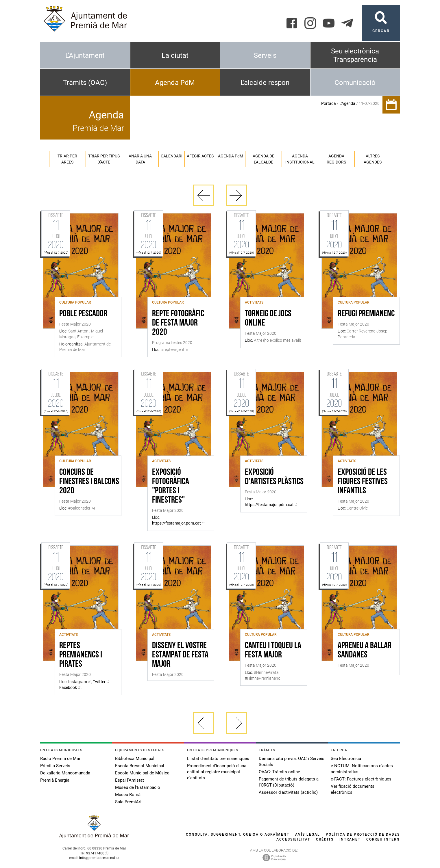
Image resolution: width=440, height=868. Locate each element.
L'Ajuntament (85, 55)
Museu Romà (128, 795)
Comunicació (355, 83)
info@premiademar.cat (97, 858)
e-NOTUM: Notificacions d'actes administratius (362, 769)
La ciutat (175, 55)
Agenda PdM (175, 83)
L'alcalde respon (265, 83)
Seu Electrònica (346, 759)
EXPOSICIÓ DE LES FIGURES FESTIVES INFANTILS (363, 482)
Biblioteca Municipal (135, 759)
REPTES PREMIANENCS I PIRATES (81, 655)
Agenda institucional (300, 159)
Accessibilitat (293, 839)
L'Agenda (347, 103)
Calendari (172, 156)
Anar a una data (140, 159)
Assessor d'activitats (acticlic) (288, 792)
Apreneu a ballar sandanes (365, 650)
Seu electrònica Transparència (355, 55)
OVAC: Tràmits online (279, 772)
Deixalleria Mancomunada (65, 773)
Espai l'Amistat (130, 780)
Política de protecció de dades (363, 834)
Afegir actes (200, 156)
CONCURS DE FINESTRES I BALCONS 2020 (89, 482)
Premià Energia (55, 780)
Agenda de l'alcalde (264, 159)
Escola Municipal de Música (142, 773)
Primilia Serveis (55, 766)
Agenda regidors (336, 159)
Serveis (265, 55)
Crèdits (325, 839)
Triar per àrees (67, 159)
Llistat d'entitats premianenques (218, 759)
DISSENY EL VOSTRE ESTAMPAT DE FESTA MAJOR (180, 655)
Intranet (350, 839)
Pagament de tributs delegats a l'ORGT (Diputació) (289, 782)
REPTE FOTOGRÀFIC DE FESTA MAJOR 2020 (178, 323)
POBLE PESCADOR (83, 314)
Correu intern (383, 839)
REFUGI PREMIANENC (366, 314)
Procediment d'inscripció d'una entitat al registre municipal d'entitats (217, 772)
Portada (329, 103)
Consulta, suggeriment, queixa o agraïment (238, 834)
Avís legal (308, 834)
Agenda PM (231, 156)
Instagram (78, 682)
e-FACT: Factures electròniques (361, 779)
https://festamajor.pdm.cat (176, 523)
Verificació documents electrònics (353, 789)
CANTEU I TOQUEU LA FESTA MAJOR (273, 650)
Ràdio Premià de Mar (60, 759)
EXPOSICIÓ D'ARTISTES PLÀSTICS (274, 477)
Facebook (68, 687)
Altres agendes (373, 159)
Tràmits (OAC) (85, 83)
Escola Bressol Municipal (140, 766)
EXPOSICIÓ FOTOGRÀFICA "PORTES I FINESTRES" (171, 486)
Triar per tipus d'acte (104, 159)
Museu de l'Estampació (138, 787)
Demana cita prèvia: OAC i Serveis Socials (292, 762)
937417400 (95, 853)
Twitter (99, 682)
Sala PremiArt (128, 802)
